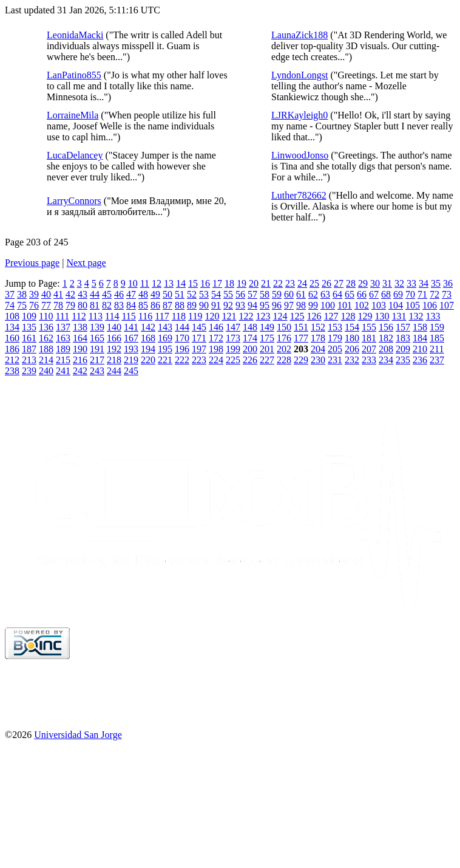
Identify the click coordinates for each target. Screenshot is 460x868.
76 (34, 305)
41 (58, 294)
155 (369, 327)
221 (165, 360)
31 (387, 283)
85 (143, 305)
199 (233, 349)
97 (289, 305)
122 (246, 316)
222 (182, 360)
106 (430, 305)
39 (34, 294)
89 (192, 305)
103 (379, 305)
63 (325, 294)
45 (107, 294)
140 (114, 327)
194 (148, 349)
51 (180, 294)
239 (29, 371)
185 (437, 338)
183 (403, 338)
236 (420, 360)
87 (167, 305)
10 (133, 283)
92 (228, 305)
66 (362, 294)
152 (318, 327)
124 (280, 316)
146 (216, 327)
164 (80, 338)
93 (240, 305)
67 (374, 294)
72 (435, 294)
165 (97, 338)
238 (12, 371)
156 (386, 327)
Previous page (32, 263)
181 (369, 338)
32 (399, 283)
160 (12, 338)
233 (369, 360)
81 (95, 305)
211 (437, 349)
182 (386, 338)
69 (398, 294)
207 (369, 349)
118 (179, 316)
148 (250, 327)
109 (29, 316)
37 (10, 294)
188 (46, 349)
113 (96, 316)
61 (301, 294)
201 (267, 349)
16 (205, 283)
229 (301, 360)
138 (80, 327)
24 (302, 283)
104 (396, 305)
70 (410, 294)
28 (351, 283)
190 (80, 349)
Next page (86, 263)
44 (95, 294)
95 (265, 305)
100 (328, 305)
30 (375, 283)
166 (114, 338)
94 (252, 305)
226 (250, 360)
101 (345, 305)
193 (131, 349)
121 (229, 316)
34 (424, 283)
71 (422, 294)
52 (192, 294)
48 (143, 294)
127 (331, 316)
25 (314, 283)
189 (63, 349)
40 (46, 294)
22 (278, 283)
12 (157, 283)
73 (447, 294)
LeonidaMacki (75, 35)
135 (29, 327)
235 (403, 360)
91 (216, 305)
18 (229, 283)
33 (411, 283)
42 (70, 294)
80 (83, 305)
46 (119, 294)
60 (289, 294)
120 (212, 316)
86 (155, 305)
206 (352, 349)
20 (254, 283)
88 (180, 305)
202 (284, 349)
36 (448, 283)
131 (399, 316)
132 (416, 316)
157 (403, 327)
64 (337, 294)
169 (165, 338)
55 (228, 294)
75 (22, 305)
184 (420, 338)
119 (195, 316)
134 (12, 327)
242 (80, 371)
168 (148, 338)
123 (263, 316)
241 (63, 371)
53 (204, 294)
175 (267, 338)
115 (128, 316)
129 (365, 316)
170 (182, 338)
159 (437, 327)
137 (63, 327)
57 (252, 294)
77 (46, 305)
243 (97, 371)
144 (182, 327)
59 (277, 294)
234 (386, 360)
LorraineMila (73, 115)
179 (335, 338)
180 (352, 338)
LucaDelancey (75, 155)
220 (148, 360)
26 (326, 283)
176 (284, 338)
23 (290, 283)
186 (12, 349)
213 (29, 360)
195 (165, 349)
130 (382, 316)
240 (46, 371)
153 (335, 327)
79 (70, 305)
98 (301, 305)
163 (63, 338)
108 (12, 316)
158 (420, 327)
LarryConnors (74, 201)
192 (114, 349)
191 (97, 349)
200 (250, 349)
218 (114, 360)
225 (233, 360)
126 (314, 316)
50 (167, 294)
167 (131, 338)
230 (318, 360)
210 (420, 349)
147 (233, 327)
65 (350, 294)
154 (352, 327)
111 (62, 316)
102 (362, 305)
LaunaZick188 (299, 35)
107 (447, 305)
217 (97, 360)
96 (277, 305)
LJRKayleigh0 (299, 115)
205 (335, 349)
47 (131, 294)
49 (155, 294)
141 (131, 327)
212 (12, 360)
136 (46, 327)
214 (46, 360)
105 (413, 305)
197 (199, 349)
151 (301, 327)
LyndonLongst (299, 75)
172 (216, 338)
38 (22, 294)
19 (242, 283)
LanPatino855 (74, 75)
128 (348, 316)
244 (114, 371)
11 (145, 283)
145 (199, 327)
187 (29, 349)
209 (403, 349)
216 (80, 360)
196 (182, 349)
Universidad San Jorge (78, 735)
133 (433, 316)
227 (267, 360)
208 (386, 349)
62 (313, 294)
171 (199, 338)
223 (199, 360)
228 (284, 360)
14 (181, 283)
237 (437, 360)
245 (131, 371)
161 (29, 338)
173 (233, 338)
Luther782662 (299, 195)
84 (131, 305)
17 (217, 283)
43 (83, 294)
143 (165, 327)
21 (266, 283)
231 (335, 360)
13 (169, 283)
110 (46, 316)
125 (297, 316)
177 (301, 338)
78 (58, 305)
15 (193, 283)
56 (240, 294)
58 (265, 294)
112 (79, 316)
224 (216, 360)
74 (10, 305)
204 (318, 349)
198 (216, 349)
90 (204, 305)
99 (313, 305)
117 (162, 316)
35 (436, 283)
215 (63, 360)
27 (339, 283)
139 (97, 327)
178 (318, 338)
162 (46, 338)
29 (363, 283)
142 (148, 327)
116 (145, 316)
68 (386, 294)
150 (284, 327)
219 (131, 360)
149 (267, 327)
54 (216, 294)
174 (250, 338)
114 (112, 316)
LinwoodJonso (300, 155)
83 (119, 305)
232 (352, 360)
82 (107, 305)
